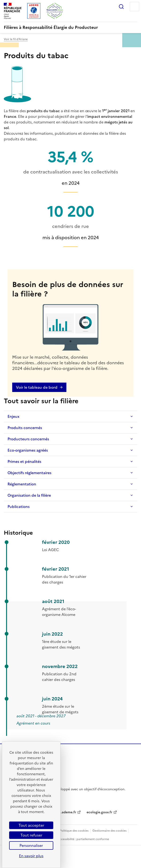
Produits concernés (25, 428)
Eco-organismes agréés (28, 450)
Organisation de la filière (29, 495)
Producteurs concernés (28, 439)
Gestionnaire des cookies (109, 831)
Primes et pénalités (24, 461)
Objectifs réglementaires (29, 473)
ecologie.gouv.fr (99, 812)
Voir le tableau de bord (37, 387)
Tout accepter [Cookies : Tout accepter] (31, 825)
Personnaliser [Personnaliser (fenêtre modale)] (31, 845)
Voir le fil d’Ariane (16, 39)
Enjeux (13, 416)
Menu (134, 7)
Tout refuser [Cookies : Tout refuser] (31, 835)
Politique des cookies (74, 831)
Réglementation (22, 484)
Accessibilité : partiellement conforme (83, 839)
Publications (19, 507)
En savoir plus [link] (31, 856)
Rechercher (121, 7)
